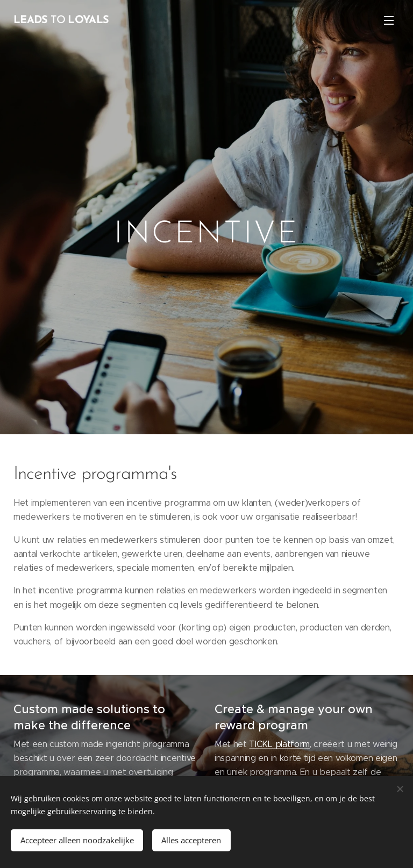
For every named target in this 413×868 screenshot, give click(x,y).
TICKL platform (279, 744)
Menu (389, 20)
